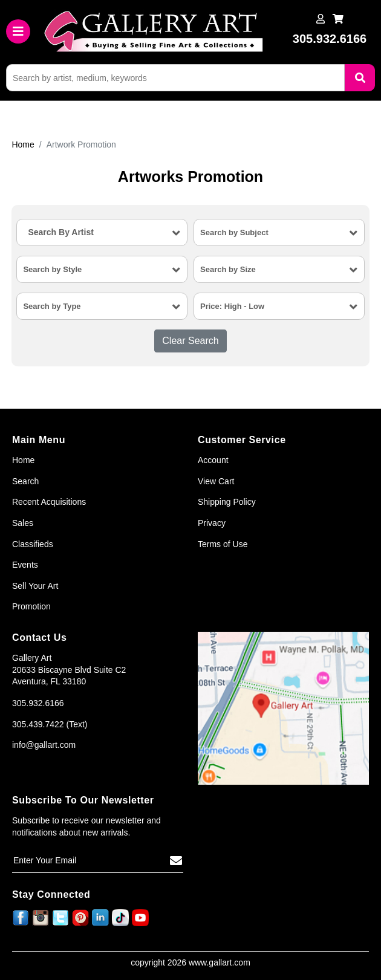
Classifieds (33, 544)
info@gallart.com (44, 745)
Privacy (212, 523)
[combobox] (102, 232)
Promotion (31, 606)
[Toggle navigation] (18, 31)
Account (213, 460)
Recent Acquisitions (49, 502)
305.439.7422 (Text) (50, 724)
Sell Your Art (35, 586)
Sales (23, 523)
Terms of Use (223, 544)
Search (25, 481)
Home (23, 144)
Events (25, 565)
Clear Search (190, 341)
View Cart (216, 481)
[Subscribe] (176, 861)
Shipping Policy (227, 502)
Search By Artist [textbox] (60, 232)
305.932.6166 (38, 703)
